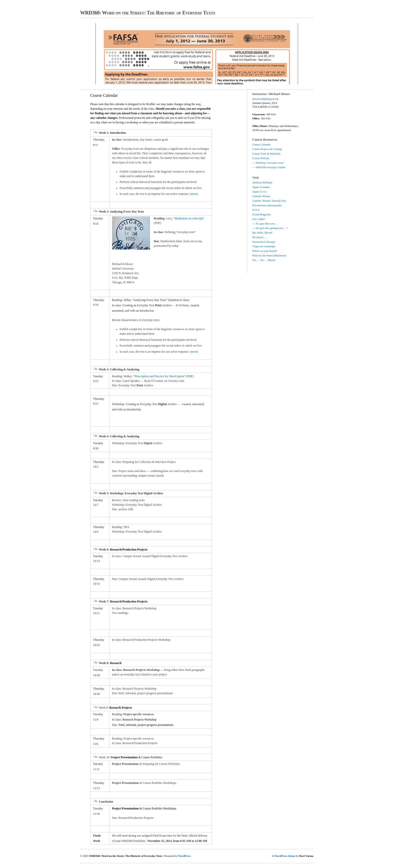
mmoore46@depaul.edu (265, 99)
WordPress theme (285, 856)
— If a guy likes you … (265, 223)
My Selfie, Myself (262, 233)
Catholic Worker (261, 196)
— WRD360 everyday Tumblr (269, 167)
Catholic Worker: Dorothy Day (269, 201)
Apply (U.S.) (259, 192)
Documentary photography (267, 205)
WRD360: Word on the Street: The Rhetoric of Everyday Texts (148, 13)
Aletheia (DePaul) (262, 182)
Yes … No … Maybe (264, 260)
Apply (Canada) (261, 187)
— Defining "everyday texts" (268, 163)
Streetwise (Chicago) (264, 242)
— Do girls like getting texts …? (270, 228)
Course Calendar (261, 144)
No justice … (260, 237)
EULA (256, 210)
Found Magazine (262, 214)
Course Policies (261, 158)
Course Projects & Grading (267, 149)
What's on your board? (265, 251)
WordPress (184, 856)
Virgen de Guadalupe (264, 246)
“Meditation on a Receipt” (189, 219)
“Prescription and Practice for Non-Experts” (159, 376)
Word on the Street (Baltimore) (269, 255)
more (194, 194)
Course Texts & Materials (266, 154)
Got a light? (259, 219)
